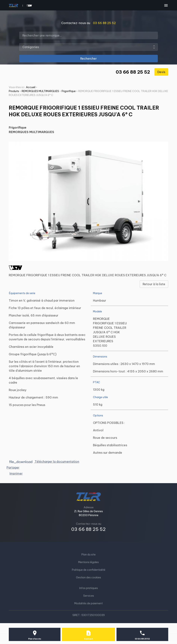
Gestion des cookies (88, 577)
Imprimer (16, 473)
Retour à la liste (154, 284)
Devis (161, 72)
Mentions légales (88, 562)
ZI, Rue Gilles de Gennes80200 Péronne (88, 513)
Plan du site (88, 555)
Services (89, 596)
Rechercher (88, 59)
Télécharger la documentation (44, 462)
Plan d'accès (35, 639)
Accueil (31, 87)
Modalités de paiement (88, 603)
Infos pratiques (89, 588)
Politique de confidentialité (89, 570)
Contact (88, 639)
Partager (13, 467)
